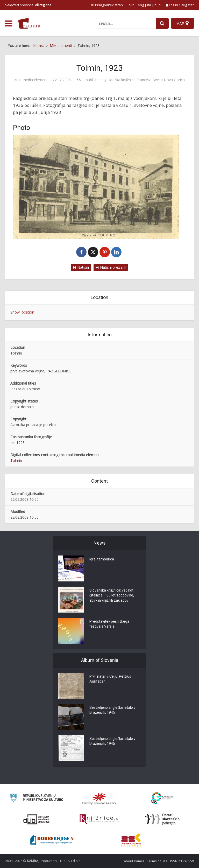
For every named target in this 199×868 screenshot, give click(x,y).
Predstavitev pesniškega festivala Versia (109, 624)
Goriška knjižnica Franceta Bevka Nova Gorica (146, 80)
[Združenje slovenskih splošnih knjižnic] (99, 819)
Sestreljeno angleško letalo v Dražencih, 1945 (113, 710)
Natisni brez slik (111, 267)
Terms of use (157, 861)
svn (132, 5)
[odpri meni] (9, 24)
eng (141, 5)
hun (158, 5)
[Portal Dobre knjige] (52, 840)
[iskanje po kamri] (126, 23)
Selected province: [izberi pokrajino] (28, 5)
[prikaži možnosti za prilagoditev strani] (107, 5)
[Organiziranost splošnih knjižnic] (99, 798)
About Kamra (134, 861)
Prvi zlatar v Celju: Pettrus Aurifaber (110, 679)
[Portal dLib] (37, 819)
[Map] (183, 23)
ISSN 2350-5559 (182, 861)
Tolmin (16, 460)
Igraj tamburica (102, 559)
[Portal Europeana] (162, 798)
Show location (22, 312)
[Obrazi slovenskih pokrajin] (162, 819)
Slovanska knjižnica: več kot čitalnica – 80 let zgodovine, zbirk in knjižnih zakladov (112, 596)
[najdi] (162, 23)
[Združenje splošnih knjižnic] (131, 840)
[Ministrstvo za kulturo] (37, 798)
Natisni (81, 267)
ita (149, 5)
